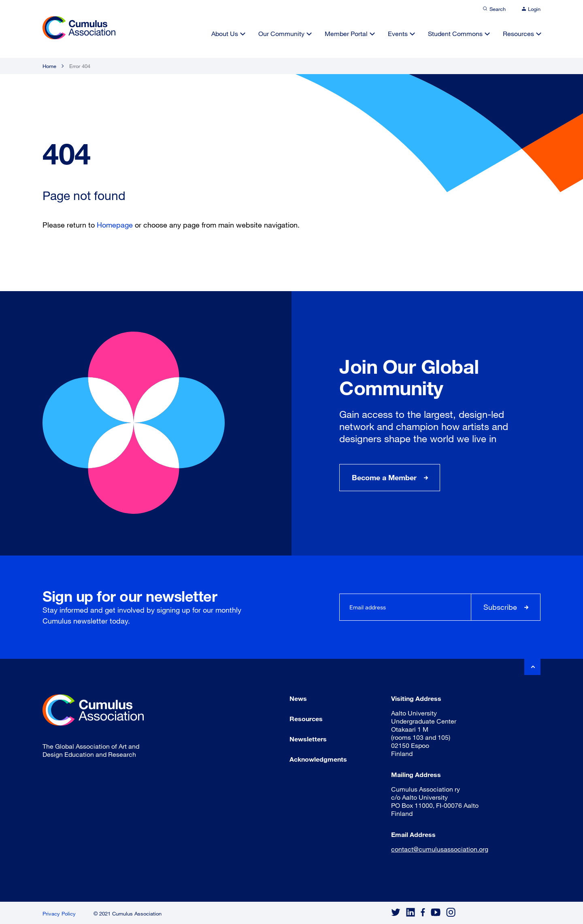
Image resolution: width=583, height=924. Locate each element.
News (298, 698)
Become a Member (384, 477)
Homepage (115, 225)
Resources (518, 33)
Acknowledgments (318, 759)
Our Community (281, 33)
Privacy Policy (59, 913)
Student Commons (455, 33)
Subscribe (500, 607)
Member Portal (346, 33)
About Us (225, 33)
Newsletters (308, 739)
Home (49, 66)
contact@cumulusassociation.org (440, 849)
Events (398, 33)
